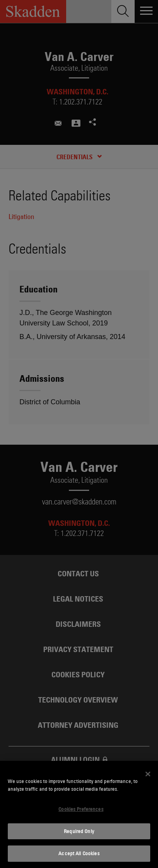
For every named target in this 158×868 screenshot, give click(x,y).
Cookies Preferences (81, 809)
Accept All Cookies (79, 853)
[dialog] (79, 814)
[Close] (148, 774)
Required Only (79, 831)
